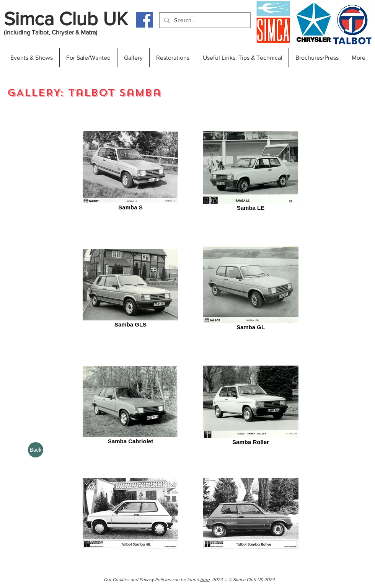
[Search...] (204, 20)
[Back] (36, 450)
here (205, 580)
